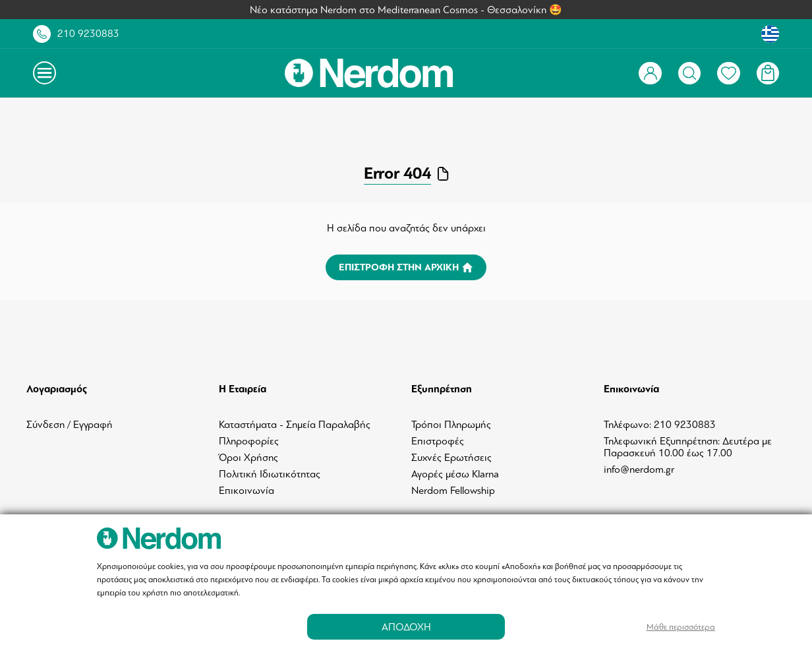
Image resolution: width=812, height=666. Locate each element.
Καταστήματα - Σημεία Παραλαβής (295, 425)
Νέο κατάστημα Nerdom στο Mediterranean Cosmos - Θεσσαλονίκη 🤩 (406, 10)
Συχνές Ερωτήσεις (451, 458)
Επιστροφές (438, 441)
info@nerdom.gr (639, 469)
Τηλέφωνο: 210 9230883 (660, 425)
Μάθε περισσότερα (681, 627)
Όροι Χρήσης (248, 458)
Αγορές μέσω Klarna (455, 474)
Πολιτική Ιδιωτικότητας (270, 474)
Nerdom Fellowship (453, 491)
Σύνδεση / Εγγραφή (70, 425)
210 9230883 (88, 34)
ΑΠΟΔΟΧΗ (406, 627)
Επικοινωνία (246, 491)
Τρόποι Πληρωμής (451, 425)
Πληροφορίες (249, 441)
